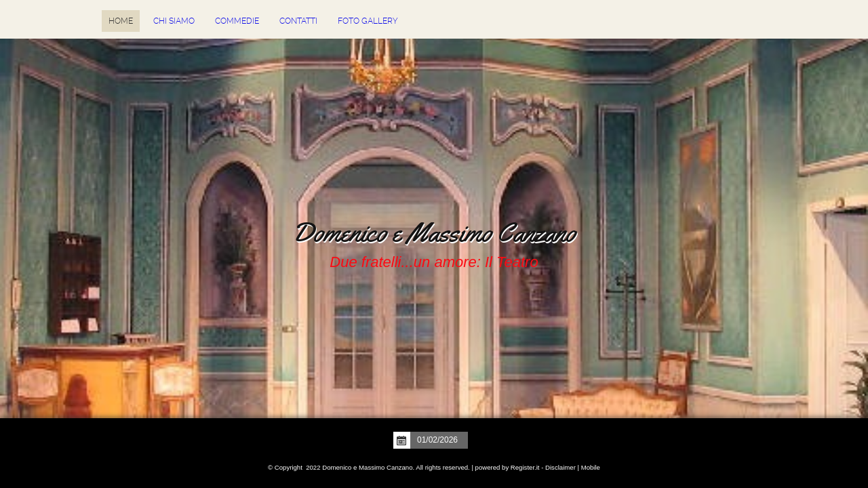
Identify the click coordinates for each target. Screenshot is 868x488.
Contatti (298, 21)
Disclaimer (560, 467)
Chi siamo (174, 21)
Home (121, 21)
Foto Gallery (368, 21)
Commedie (237, 21)
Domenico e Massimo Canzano (434, 232)
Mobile (591, 467)
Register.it (525, 467)
